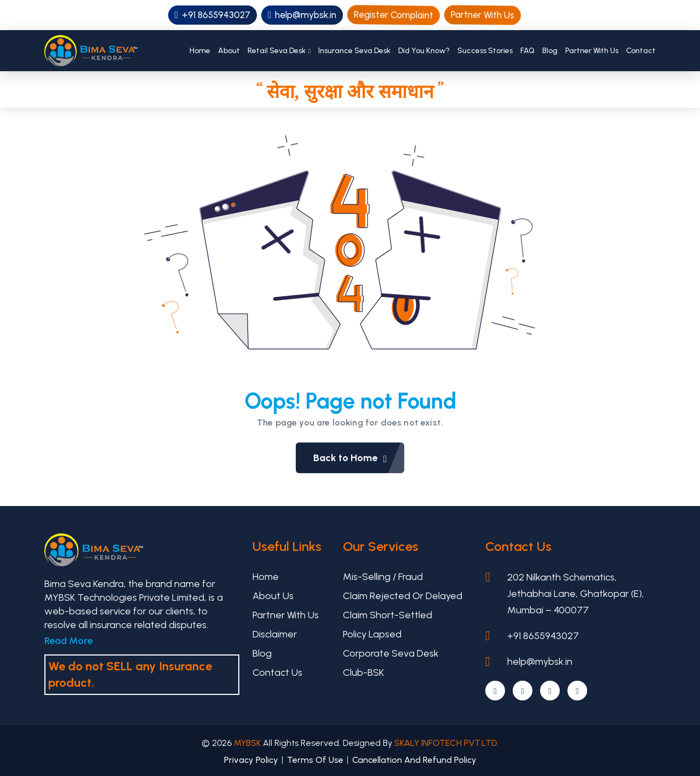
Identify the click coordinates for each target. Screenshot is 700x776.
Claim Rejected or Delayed (403, 596)
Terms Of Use (315, 760)
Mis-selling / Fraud (383, 577)
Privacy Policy (251, 760)
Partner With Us (483, 15)
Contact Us (277, 672)
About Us (273, 596)
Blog (550, 51)
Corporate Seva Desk (391, 653)
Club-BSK (363, 672)
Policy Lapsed (372, 634)
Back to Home (359, 458)
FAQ (527, 51)
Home (200, 51)
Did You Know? (424, 51)
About (229, 51)
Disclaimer (275, 634)
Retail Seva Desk (277, 51)
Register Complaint (394, 15)
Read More (68, 641)
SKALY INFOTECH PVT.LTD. (446, 743)
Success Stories (485, 51)
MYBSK (248, 743)
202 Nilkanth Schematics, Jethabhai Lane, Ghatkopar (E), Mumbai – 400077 (576, 594)
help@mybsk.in (302, 15)
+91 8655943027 (213, 15)
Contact (641, 51)
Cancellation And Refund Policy (414, 760)
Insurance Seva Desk (354, 51)
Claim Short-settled (388, 615)
